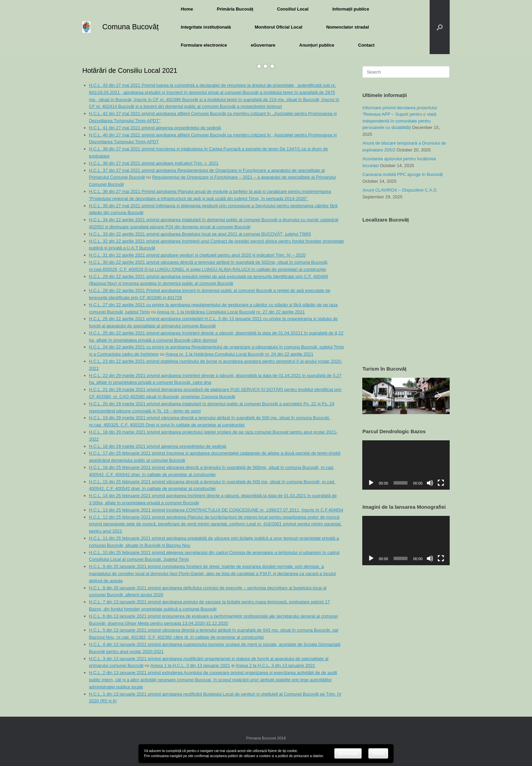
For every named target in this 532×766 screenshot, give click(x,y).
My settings (348, 754)
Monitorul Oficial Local (279, 27)
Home (187, 9)
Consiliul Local (293, 9)
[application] (406, 465)
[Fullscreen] (441, 483)
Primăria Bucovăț (235, 9)
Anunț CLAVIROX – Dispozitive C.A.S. (400, 190)
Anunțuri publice (317, 45)
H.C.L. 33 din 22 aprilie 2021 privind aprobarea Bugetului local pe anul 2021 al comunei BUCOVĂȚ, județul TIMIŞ (200, 234)
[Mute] (430, 483)
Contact (366, 45)
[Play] (371, 483)
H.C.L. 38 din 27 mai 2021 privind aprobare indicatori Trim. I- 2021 (154, 163)
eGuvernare (263, 45)
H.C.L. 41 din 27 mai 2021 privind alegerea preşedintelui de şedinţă (155, 128)
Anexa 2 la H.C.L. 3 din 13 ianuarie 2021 (275, 665)
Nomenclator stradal (348, 27)
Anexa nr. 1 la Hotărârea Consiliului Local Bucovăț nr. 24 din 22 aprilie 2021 (239, 354)
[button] (440, 27)
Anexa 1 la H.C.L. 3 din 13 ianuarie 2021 (190, 665)
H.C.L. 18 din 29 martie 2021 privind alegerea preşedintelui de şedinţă (158, 446)
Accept (378, 753)
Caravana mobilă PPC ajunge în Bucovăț (402, 174)
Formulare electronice (204, 45)
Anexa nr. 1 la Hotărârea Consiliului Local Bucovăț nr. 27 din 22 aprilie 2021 (231, 312)
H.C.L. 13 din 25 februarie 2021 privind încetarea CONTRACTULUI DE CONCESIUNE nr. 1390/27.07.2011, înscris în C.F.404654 (216, 510)
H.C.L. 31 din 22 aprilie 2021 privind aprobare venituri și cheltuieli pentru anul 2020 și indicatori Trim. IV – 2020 (197, 255)
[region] (406, 396)
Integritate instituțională (206, 27)
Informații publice (351, 9)
